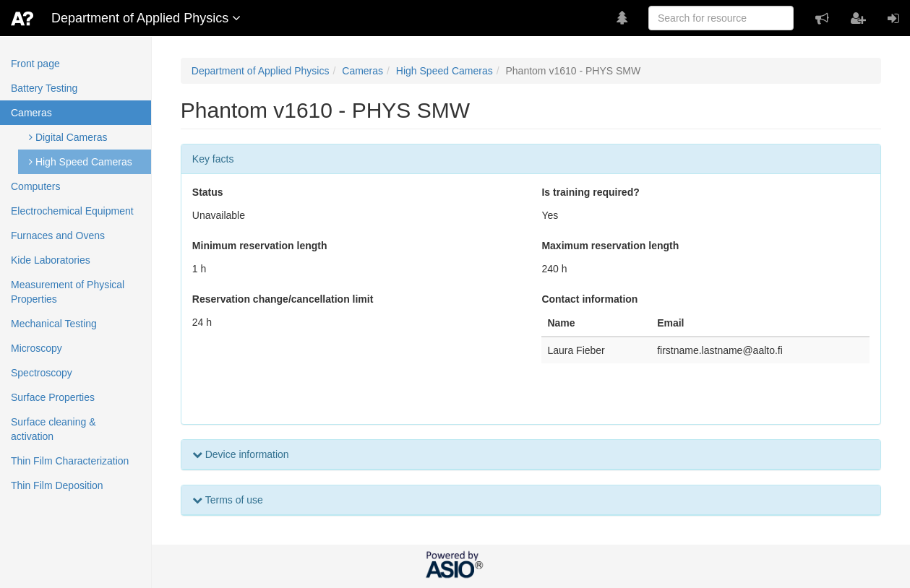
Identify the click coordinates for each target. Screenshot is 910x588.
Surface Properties (53, 397)
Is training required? (590, 192)
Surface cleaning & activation (53, 429)
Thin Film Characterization (70, 461)
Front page (35, 64)
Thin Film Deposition (57, 485)
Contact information (589, 299)
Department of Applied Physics (261, 71)
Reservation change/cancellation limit (283, 299)
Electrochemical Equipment (72, 211)
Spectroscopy (42, 373)
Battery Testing (44, 88)
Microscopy (37, 348)
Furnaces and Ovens (58, 235)
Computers (35, 186)
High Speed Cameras (81, 162)
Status (208, 192)
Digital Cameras (68, 137)
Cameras (31, 113)
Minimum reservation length (260, 246)
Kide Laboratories (51, 260)
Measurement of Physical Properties (68, 292)
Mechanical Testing (54, 324)
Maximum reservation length (610, 246)
